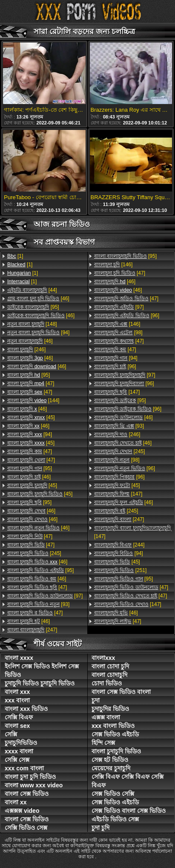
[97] (45, 596)
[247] (32, 630)
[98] (118, 333)
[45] (31, 417)
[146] (113, 265)
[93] (38, 604)
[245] (34, 553)
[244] (119, 545)
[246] (26, 349)
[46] (38, 299)
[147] (117, 392)
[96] (127, 316)
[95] (33, 307)
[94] (38, 333)
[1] (15, 256)
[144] (33, 400)
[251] (120, 570)
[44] (32, 290)
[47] (31, 383)
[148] (32, 324)
